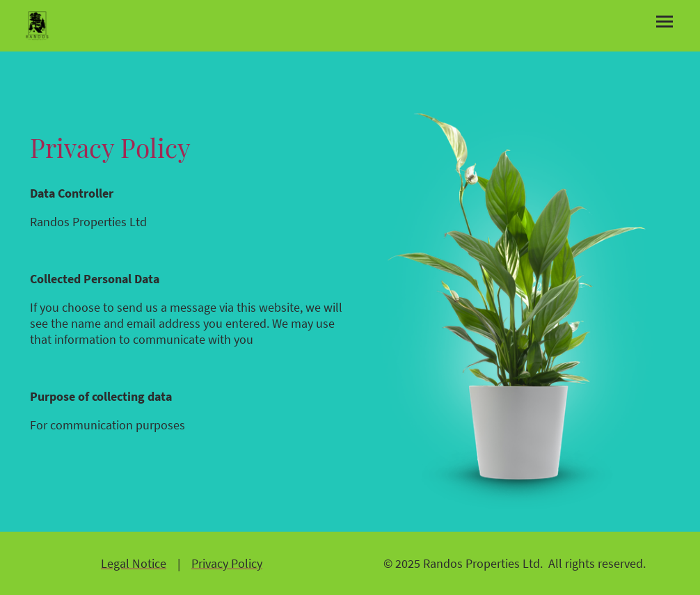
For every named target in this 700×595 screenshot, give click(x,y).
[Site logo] (37, 26)
